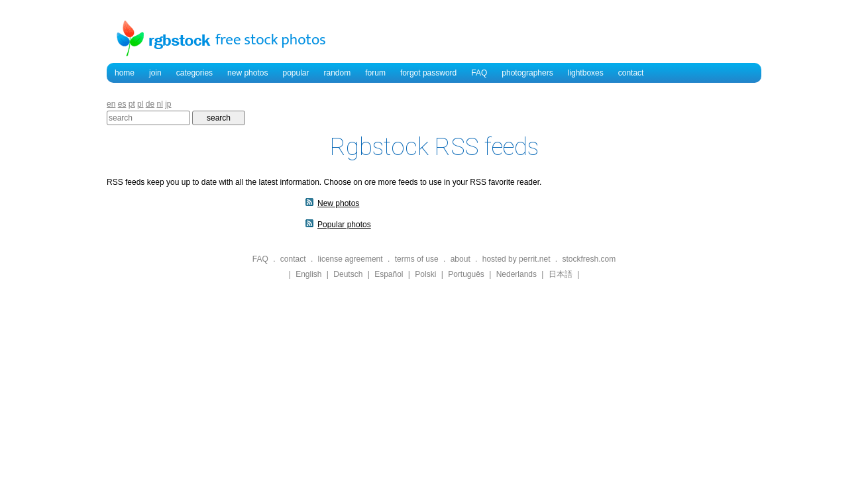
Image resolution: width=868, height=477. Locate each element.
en (111, 104)
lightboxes (586, 73)
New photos (338, 203)
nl (159, 104)
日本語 (561, 274)
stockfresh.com (589, 259)
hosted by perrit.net (516, 259)
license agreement (351, 259)
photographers (527, 73)
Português (466, 274)
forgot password (428, 73)
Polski (425, 274)
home (125, 73)
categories (194, 73)
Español (389, 274)
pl (140, 104)
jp (168, 104)
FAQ (479, 73)
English (308, 274)
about (461, 259)
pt (132, 104)
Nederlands (516, 274)
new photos (247, 73)
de (150, 104)
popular (296, 73)
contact (631, 73)
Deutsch (348, 274)
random (338, 73)
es (122, 104)
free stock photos (271, 40)
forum (375, 73)
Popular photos (344, 225)
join (155, 73)
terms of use (417, 259)
